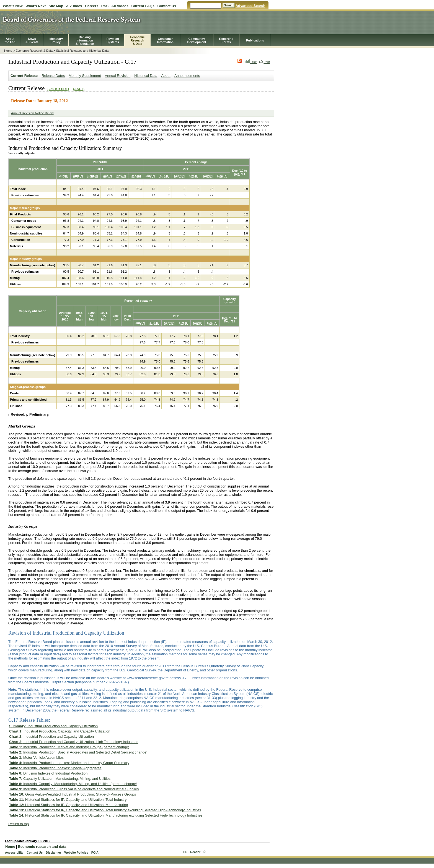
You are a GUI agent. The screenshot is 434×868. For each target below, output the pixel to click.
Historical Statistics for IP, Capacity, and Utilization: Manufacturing (69, 805)
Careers (92, 6)
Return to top (19, 824)
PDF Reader (192, 852)
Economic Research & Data (34, 51)
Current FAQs (143, 6)
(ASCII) (79, 89)
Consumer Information (165, 40)
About (166, 76)
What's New (13, 6)
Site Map (56, 6)
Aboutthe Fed (10, 40)
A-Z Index (74, 6)
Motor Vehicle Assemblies (36, 758)
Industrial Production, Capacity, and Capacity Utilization (60, 731)
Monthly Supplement (85, 76)
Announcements (187, 76)
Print (264, 62)
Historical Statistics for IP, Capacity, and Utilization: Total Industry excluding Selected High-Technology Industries (105, 810)
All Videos (120, 6)
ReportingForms (226, 40)
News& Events (32, 40)
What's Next (36, 6)
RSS (105, 6)
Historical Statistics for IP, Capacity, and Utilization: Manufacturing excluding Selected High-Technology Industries (106, 815)
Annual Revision (118, 76)
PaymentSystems (113, 40)
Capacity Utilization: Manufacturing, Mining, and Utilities (60, 779)
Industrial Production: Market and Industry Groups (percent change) (69, 747)
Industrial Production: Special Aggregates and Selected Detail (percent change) (78, 752)
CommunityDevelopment (197, 40)
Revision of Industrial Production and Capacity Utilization (66, 633)
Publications (255, 40)
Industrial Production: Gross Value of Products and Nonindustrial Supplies (74, 789)
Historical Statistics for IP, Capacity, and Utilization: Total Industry (68, 800)
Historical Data (146, 76)
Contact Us (167, 6)
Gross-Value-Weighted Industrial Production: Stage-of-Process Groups (73, 794)
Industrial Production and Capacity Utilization (53, 726)
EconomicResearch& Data (137, 40)
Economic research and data (42, 847)
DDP (251, 62)
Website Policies (76, 853)
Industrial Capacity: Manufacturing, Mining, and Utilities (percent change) (73, 784)
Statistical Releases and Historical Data (82, 51)
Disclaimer (53, 853)
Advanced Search (250, 6)
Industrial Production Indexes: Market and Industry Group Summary (69, 763)
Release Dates (53, 76)
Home (8, 51)
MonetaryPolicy (56, 40)
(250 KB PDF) (58, 89)
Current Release (24, 76)
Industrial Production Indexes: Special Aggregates (55, 768)
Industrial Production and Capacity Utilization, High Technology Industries (74, 742)
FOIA (95, 853)
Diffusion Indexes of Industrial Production (48, 773)
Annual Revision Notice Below (32, 113)
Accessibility (14, 853)
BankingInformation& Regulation (85, 40)
